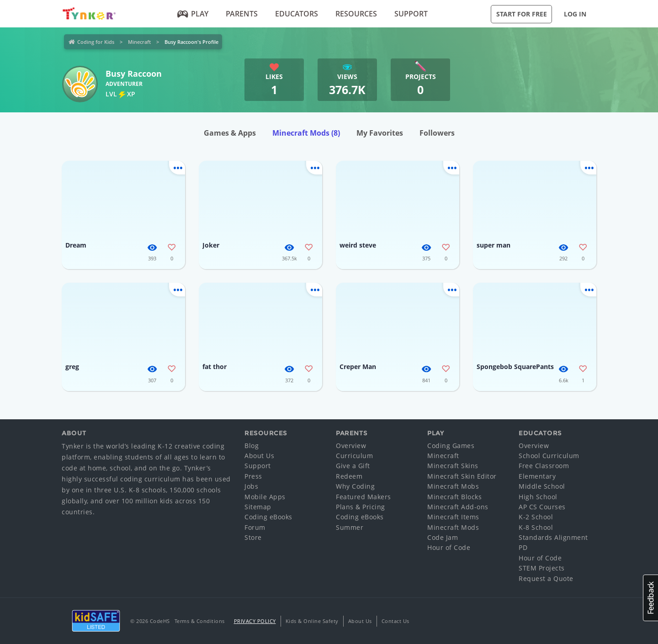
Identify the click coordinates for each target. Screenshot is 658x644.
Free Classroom (544, 466)
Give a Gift (353, 466)
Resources (356, 14)
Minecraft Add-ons (458, 507)
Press (253, 476)
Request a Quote (546, 578)
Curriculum (354, 456)
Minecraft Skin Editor (462, 476)
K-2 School (536, 517)
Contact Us (395, 621)
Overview (351, 446)
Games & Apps (230, 133)
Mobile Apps (265, 497)
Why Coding (355, 486)
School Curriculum (549, 456)
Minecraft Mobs (453, 486)
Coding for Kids (96, 42)
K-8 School (536, 527)
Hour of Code (449, 547)
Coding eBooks (268, 517)
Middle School (542, 486)
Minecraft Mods (306, 133)
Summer (350, 527)
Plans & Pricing (361, 507)
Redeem (349, 476)
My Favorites (380, 133)
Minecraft (139, 42)
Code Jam (443, 537)
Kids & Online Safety (312, 621)
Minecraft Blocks (454, 497)
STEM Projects (542, 568)
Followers (437, 133)
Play (193, 14)
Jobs (251, 486)
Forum (255, 527)
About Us (259, 456)
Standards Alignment (553, 537)
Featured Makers (363, 497)
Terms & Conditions (200, 621)
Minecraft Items (453, 517)
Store (253, 537)
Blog (252, 446)
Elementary (537, 476)
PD (523, 547)
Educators (297, 14)
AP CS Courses (542, 507)
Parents (242, 14)
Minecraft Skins (453, 466)
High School (538, 497)
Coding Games (451, 446)
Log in (575, 14)
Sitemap (258, 507)
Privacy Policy (255, 621)
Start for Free (522, 14)
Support (411, 14)
